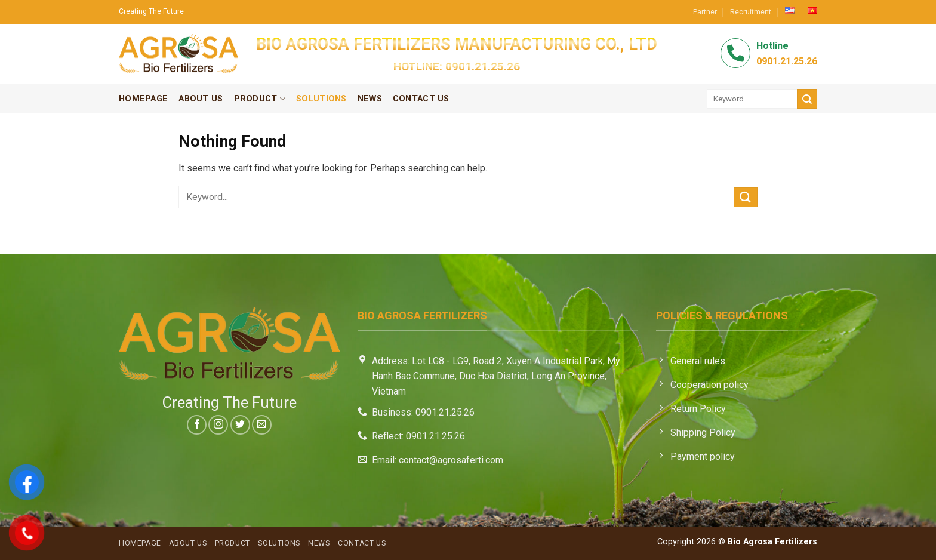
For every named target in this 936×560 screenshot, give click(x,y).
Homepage (143, 99)
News (370, 99)
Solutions (321, 99)
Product (260, 99)
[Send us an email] (262, 425)
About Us (201, 99)
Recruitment (751, 12)
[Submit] (807, 99)
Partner (705, 12)
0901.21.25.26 (483, 67)
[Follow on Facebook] (197, 425)
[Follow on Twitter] (240, 425)
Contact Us (421, 99)
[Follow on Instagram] (218, 425)
